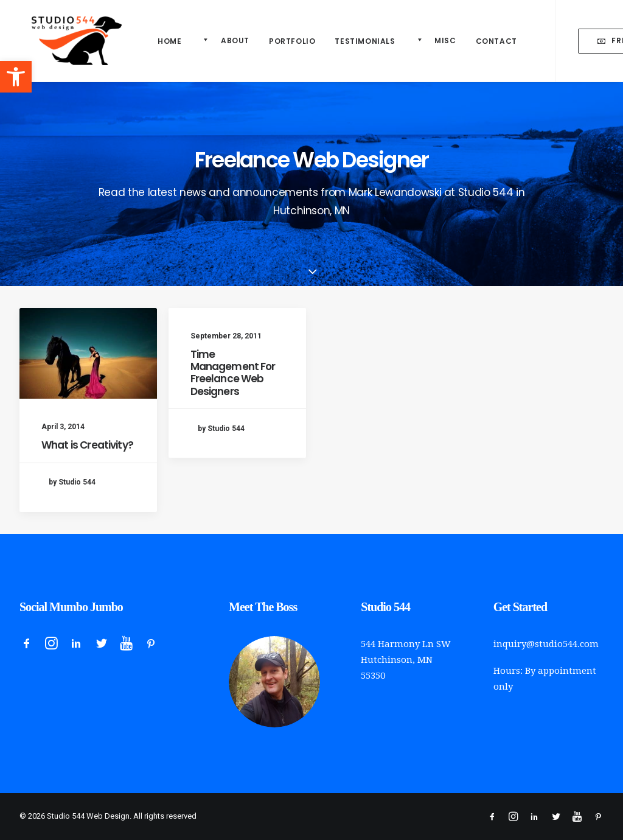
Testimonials (365, 41)
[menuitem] (169, 41)
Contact (496, 41)
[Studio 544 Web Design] (64, 41)
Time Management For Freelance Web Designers (233, 374)
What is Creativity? (87, 445)
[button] (16, 77)
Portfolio (292, 41)
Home (169, 41)
